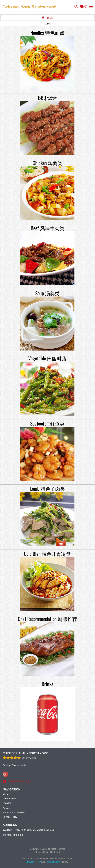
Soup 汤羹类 (47, 293)
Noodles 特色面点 (47, 33)
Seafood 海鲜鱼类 (47, 423)
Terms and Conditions (14, 812)
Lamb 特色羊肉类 (47, 489)
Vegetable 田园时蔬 (47, 358)
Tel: (13, 835)
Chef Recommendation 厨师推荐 (47, 619)
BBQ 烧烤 (47, 98)
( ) (83, 6)
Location (7, 803)
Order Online (9, 798)
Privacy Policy (10, 817)
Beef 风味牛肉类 (47, 228)
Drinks (47, 684)
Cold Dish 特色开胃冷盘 (47, 554)
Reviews (7, 808)
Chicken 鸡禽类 (47, 163)
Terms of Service (53, 862)
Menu (6, 794)
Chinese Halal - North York (25, 753)
